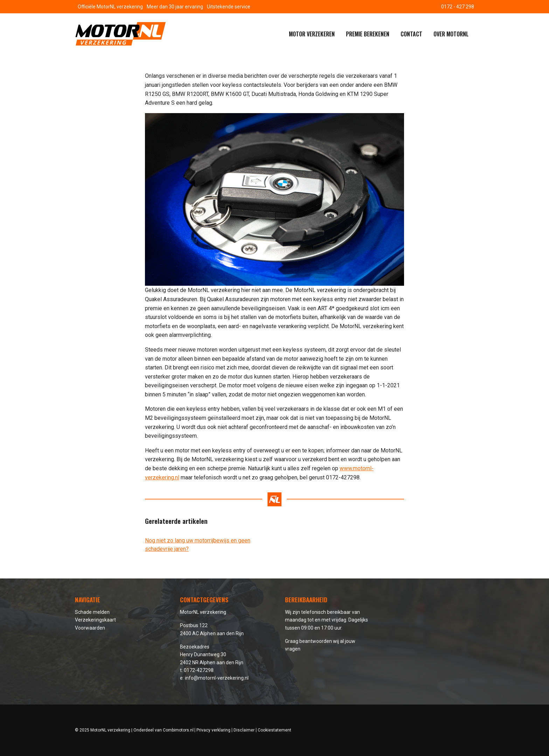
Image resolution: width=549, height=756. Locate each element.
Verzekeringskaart (95, 620)
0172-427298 (199, 670)
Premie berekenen (368, 34)
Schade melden (92, 612)
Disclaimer (244, 730)
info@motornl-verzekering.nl (217, 678)
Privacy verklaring (213, 730)
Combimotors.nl (178, 730)
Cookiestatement (274, 730)
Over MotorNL (451, 34)
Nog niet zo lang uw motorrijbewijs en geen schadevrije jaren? (198, 545)
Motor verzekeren (312, 34)
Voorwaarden (90, 628)
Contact (411, 34)
